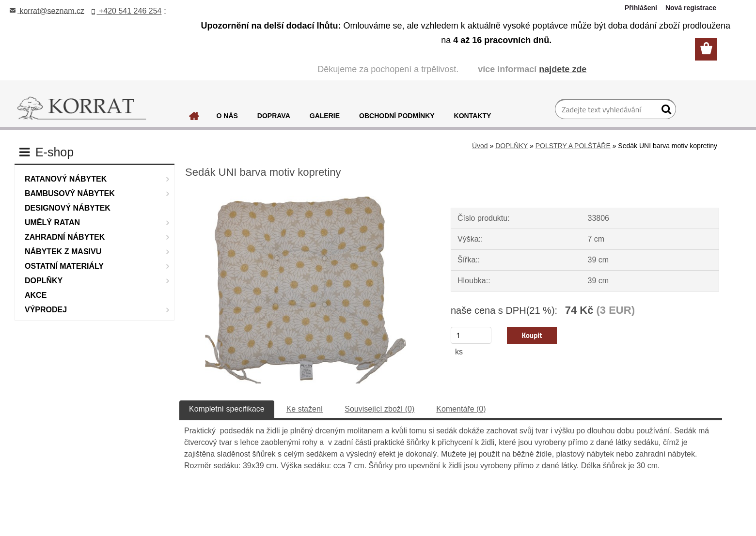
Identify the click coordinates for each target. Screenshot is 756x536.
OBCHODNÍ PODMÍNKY (397, 116)
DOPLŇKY (512, 146)
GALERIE (325, 116)
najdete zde (563, 69)
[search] (665, 111)
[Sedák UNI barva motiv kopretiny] (305, 193)
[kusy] (471, 335)
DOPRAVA (274, 116)
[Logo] (82, 108)
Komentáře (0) (461, 409)
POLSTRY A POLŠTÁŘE (573, 146)
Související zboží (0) (379, 409)
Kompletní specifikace (227, 409)
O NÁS (227, 116)
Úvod (480, 146)
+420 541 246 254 (127, 11)
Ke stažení (305, 409)
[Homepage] (194, 119)
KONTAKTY (473, 116)
